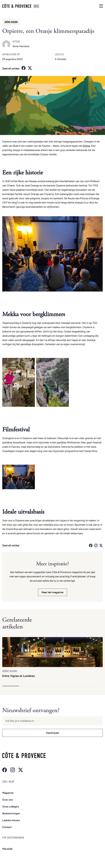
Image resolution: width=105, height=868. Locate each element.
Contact (7, 827)
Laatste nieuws (11, 820)
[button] (11, 686)
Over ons (7, 800)
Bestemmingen (11, 813)
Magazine (8, 793)
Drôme (86, 146)
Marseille (7, 849)
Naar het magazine (52, 592)
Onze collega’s (11, 807)
